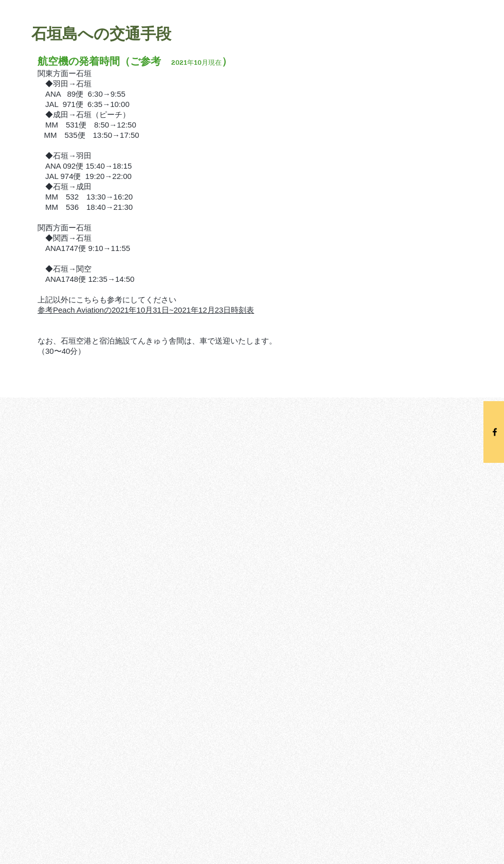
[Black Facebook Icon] (495, 432)
